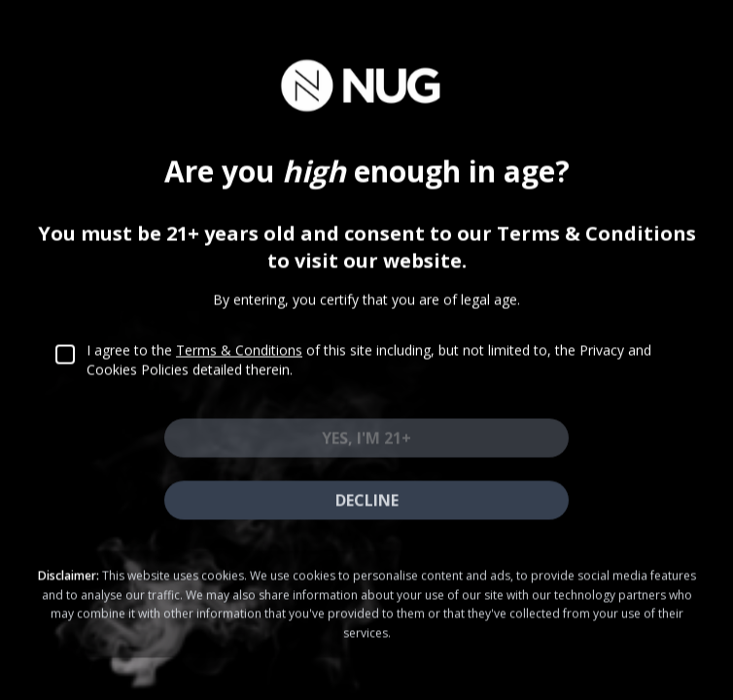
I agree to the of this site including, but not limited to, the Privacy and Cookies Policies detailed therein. (369, 374)
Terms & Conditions (239, 364)
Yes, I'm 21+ (366, 452)
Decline (367, 514)
